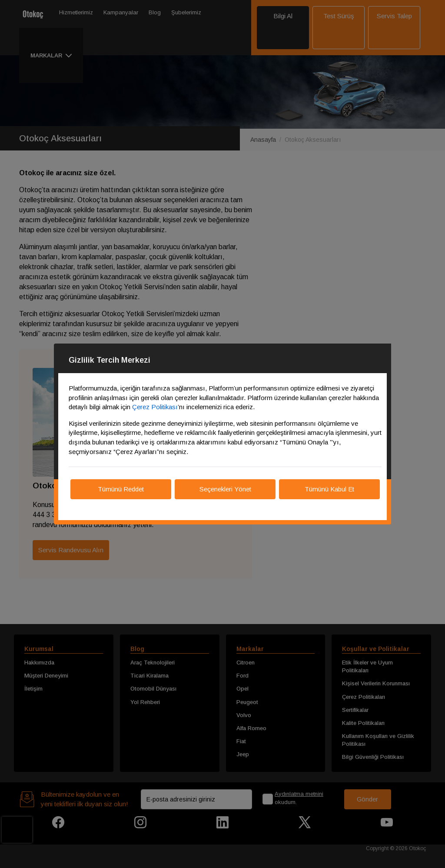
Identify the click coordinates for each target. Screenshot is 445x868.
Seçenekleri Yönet (225, 489)
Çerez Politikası (155, 407)
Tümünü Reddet (121, 489)
